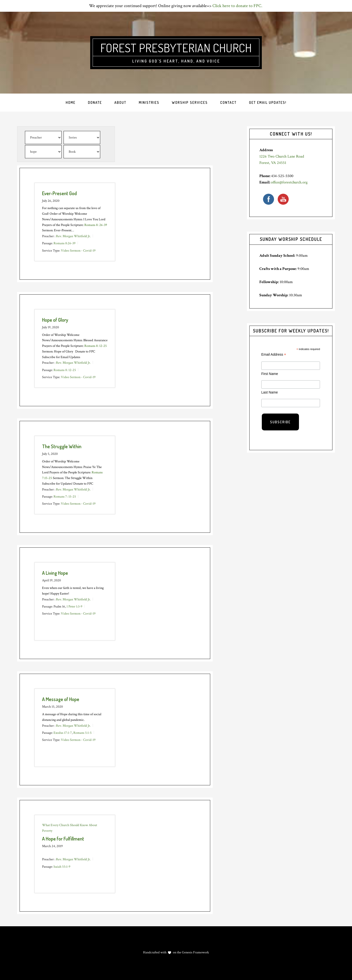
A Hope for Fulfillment (63, 839)
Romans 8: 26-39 (96, 225)
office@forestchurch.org (289, 182)
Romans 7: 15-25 (65, 497)
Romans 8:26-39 (65, 243)
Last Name (270, 392)
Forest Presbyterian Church (176, 48)
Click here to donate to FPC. (238, 6)
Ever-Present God (59, 193)
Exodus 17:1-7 (63, 733)
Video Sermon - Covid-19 (78, 250)
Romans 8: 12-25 (96, 346)
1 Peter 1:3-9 (74, 607)
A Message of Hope (61, 699)
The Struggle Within (62, 446)
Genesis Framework (195, 952)
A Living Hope (55, 573)
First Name (270, 374)
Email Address (274, 355)
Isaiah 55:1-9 (62, 866)
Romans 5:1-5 (82, 733)
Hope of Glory (55, 320)
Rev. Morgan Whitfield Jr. (73, 236)
